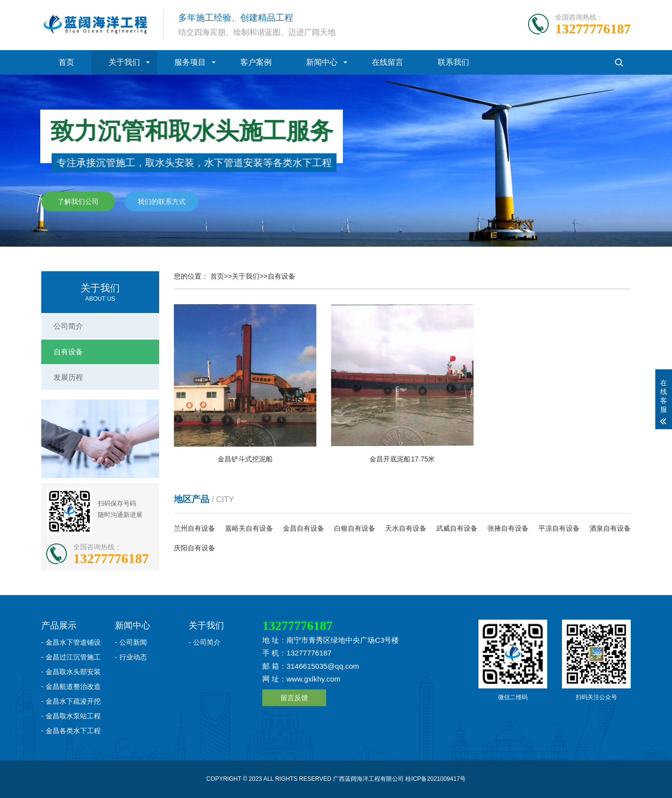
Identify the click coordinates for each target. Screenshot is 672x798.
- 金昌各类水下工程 (71, 731)
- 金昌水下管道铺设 (71, 642)
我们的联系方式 (162, 202)
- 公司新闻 (131, 642)
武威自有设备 (457, 528)
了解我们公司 (78, 202)
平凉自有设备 (559, 528)
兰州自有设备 (195, 528)
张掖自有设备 (508, 528)
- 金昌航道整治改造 (71, 686)
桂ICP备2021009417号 (435, 779)
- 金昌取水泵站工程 (71, 716)
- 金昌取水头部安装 (71, 672)
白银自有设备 (355, 528)
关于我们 (124, 62)
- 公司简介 (205, 642)
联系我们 (453, 62)
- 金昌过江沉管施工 (71, 657)
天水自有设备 (406, 528)
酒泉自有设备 (610, 528)
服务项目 (190, 62)
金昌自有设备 (304, 528)
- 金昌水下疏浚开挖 (71, 701)
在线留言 (388, 62)
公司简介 (68, 326)
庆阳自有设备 (195, 548)
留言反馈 (294, 698)
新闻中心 (322, 62)
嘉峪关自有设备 (249, 528)
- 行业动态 (131, 657)
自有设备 (68, 352)
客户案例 (256, 62)
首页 (66, 62)
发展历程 (68, 377)
